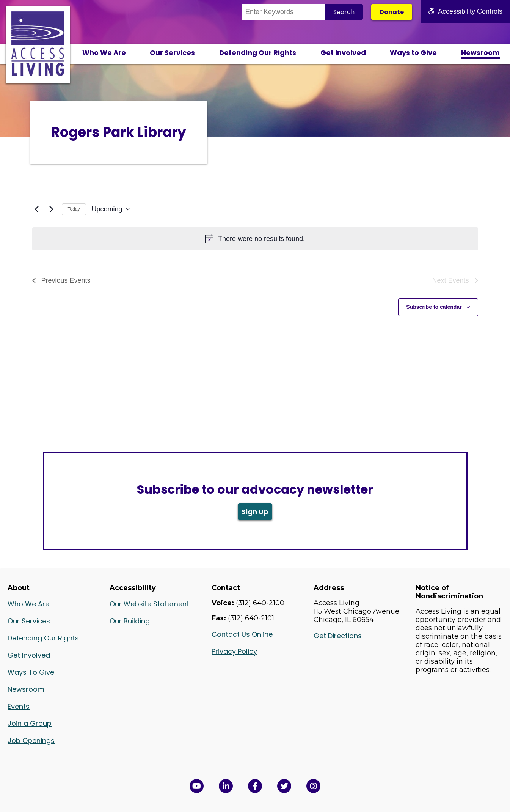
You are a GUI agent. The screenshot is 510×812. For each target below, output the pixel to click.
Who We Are (104, 53)
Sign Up (255, 512)
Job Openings (31, 740)
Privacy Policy (234, 651)
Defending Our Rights (258, 53)
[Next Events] (52, 209)
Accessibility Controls (465, 11)
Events (19, 706)
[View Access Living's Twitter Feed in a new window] (284, 786)
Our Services (172, 53)
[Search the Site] (283, 12)
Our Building (131, 621)
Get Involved (343, 53)
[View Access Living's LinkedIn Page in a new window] (226, 786)
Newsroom (480, 53)
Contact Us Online (242, 634)
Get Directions (338, 636)
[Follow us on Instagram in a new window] (313, 786)
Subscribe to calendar (434, 307)
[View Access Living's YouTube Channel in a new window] (197, 786)
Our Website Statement (149, 604)
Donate (392, 12)
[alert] (255, 239)
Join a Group (30, 723)
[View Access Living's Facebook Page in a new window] (255, 786)
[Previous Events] (37, 209)
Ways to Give (413, 53)
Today (74, 209)
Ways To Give (31, 672)
